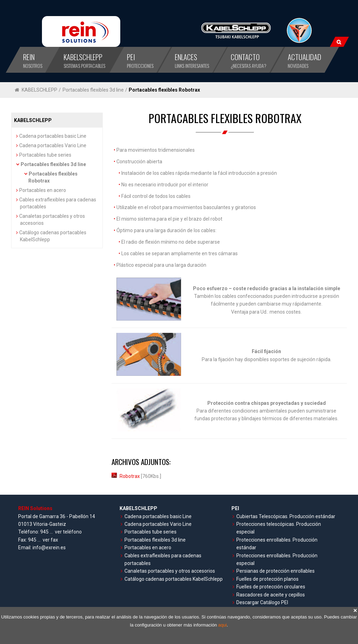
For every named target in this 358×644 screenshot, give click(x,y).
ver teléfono (68, 532)
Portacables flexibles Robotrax (164, 90)
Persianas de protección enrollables (275, 571)
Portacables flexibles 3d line (93, 90)
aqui (223, 625)
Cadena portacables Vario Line (53, 145)
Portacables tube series (45, 155)
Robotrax (126, 476)
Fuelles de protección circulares (271, 587)
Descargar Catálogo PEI (262, 602)
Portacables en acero (43, 190)
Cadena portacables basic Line (53, 136)
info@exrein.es (49, 548)
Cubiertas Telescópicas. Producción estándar (286, 516)
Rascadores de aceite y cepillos (271, 595)
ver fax (50, 540)
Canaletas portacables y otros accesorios (170, 571)
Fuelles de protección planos (267, 579)
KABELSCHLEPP (40, 90)
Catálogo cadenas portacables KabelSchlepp (174, 579)
